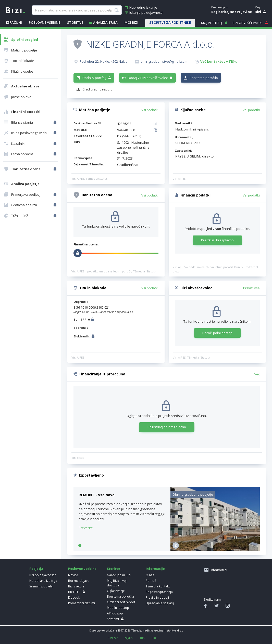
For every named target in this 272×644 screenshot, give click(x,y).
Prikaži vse (251, 288)
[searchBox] (77, 10)
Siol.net (113, 638)
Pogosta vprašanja (159, 592)
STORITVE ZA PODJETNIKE (170, 22)
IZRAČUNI (14, 22)
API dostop (115, 613)
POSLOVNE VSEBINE (45, 22)
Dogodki (74, 597)
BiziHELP (74, 592)
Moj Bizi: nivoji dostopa (117, 583)
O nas (150, 575)
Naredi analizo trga (43, 581)
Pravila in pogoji (157, 597)
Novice (73, 575)
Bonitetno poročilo (204, 78)
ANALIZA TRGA (105, 22)
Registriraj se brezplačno (167, 427)
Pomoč (151, 581)
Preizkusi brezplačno (217, 240)
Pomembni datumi (82, 603)
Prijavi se (244, 12)
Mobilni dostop (118, 608)
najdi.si (129, 638)
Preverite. (86, 528)
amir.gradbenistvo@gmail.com (164, 61)
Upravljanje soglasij (160, 603)
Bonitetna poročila (120, 596)
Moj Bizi (131, 22)
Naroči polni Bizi (119, 575)
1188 (154, 638)
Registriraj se (223, 12)
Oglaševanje (116, 591)
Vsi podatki (150, 110)
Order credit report (121, 602)
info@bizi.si (218, 570)
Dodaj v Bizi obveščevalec (148, 78)
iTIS (142, 638)
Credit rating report (97, 89)
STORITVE (75, 22)
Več (257, 374)
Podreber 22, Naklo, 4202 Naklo (104, 61)
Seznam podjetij (41, 586)
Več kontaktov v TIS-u (219, 61)
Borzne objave (79, 581)
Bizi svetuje (76, 586)
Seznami (113, 619)
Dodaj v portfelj (94, 78)
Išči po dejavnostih (43, 575)
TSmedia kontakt (158, 586)
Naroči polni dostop (217, 333)
